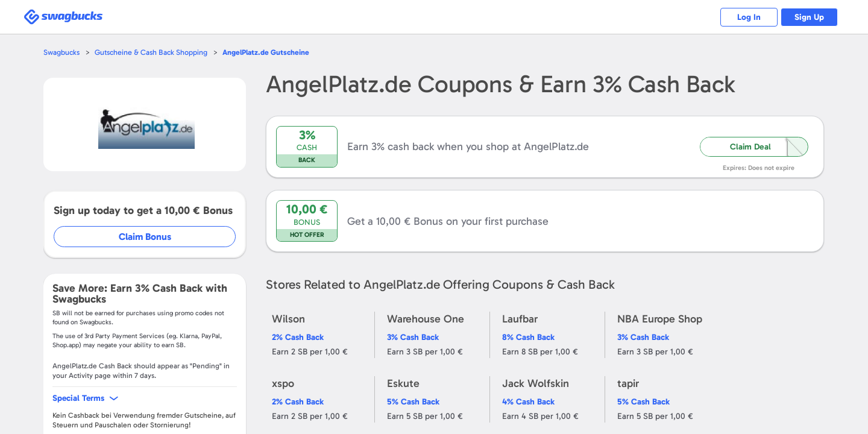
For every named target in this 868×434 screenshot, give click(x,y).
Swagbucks (62, 52)
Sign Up (808, 17)
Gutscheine (272, 52)
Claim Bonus (146, 237)
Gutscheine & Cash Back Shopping (154, 52)
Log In (745, 17)
